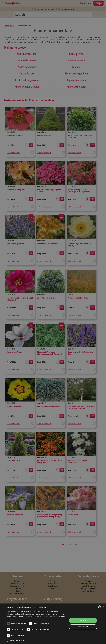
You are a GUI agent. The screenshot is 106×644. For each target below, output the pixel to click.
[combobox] (99, 607)
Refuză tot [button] (83, 627)
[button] (36, 640)
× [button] (103, 607)
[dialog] (53, 624)
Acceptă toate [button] (83, 621)
